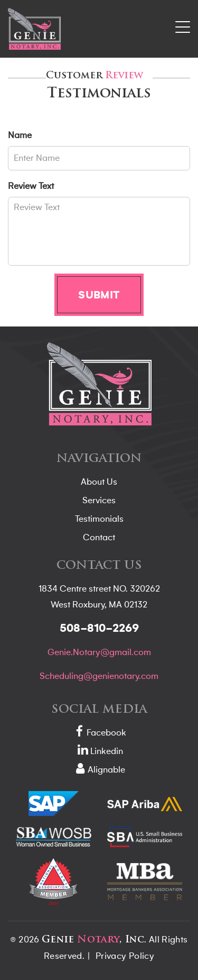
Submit (99, 295)
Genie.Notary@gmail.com (99, 652)
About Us (99, 482)
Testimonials (99, 519)
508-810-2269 (99, 628)
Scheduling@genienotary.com (99, 676)
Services (99, 501)
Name (20, 135)
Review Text (31, 186)
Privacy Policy (125, 956)
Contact (99, 538)
